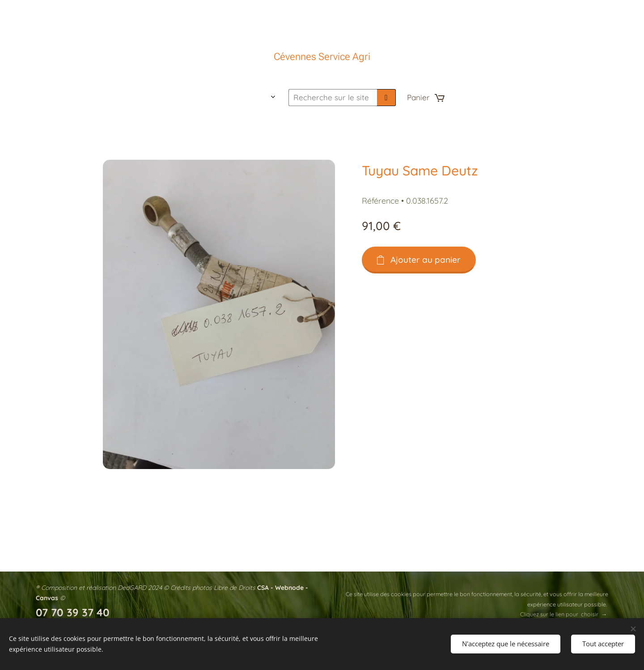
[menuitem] (194, 98)
